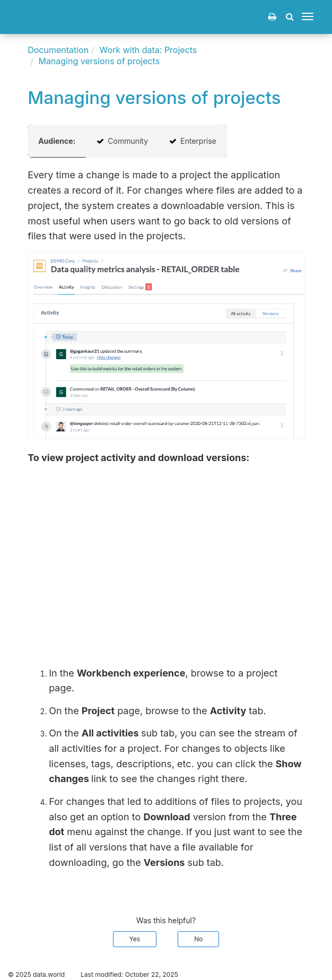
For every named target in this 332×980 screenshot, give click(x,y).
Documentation (58, 50)
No (198, 939)
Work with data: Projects (148, 50)
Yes (135, 939)
